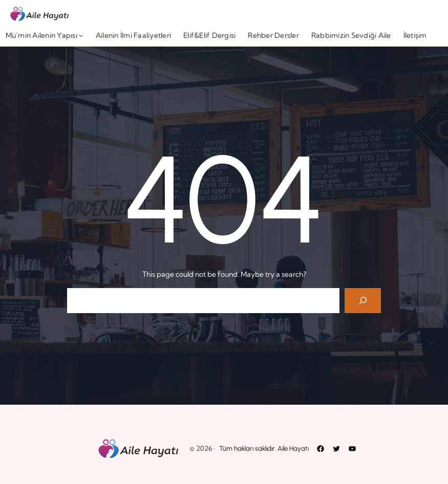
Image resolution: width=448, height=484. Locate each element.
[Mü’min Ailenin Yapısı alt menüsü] (81, 35)
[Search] (363, 301)
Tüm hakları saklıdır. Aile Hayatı (264, 448)
